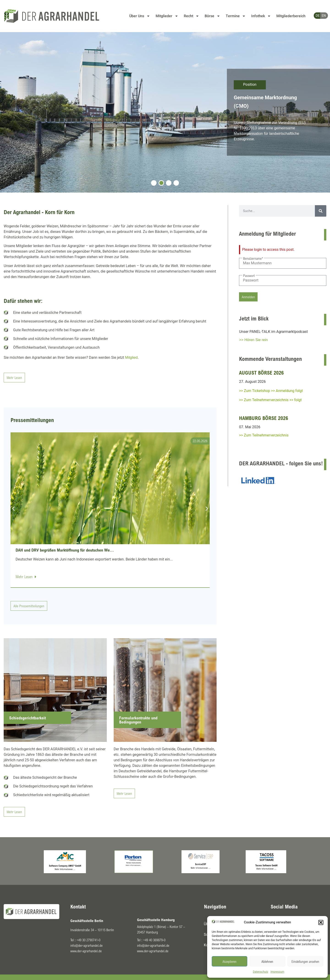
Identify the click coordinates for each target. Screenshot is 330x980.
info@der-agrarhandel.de (87, 945)
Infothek (261, 16)
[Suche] (321, 211)
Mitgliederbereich (291, 16)
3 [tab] (169, 183)
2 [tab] (161, 183)
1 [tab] (154, 183)
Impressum (277, 972)
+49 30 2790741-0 (88, 940)
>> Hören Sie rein (253, 340)
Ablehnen (267, 961)
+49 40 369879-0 (154, 940)
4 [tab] (176, 183)
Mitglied (131, 357)
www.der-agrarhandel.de (86, 951)
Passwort (249, 276)
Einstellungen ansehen (305, 961)
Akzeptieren (230, 961)
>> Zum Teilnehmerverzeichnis (264, 435)
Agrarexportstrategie (257, 99)
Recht (191, 16)
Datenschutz (260, 972)
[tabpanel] (165, 112)
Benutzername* (253, 258)
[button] (321, 922)
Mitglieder (167, 16)
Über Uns (140, 16)
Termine (236, 16)
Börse (212, 16)
